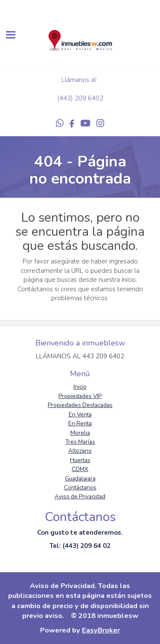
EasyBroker (101, 630)
